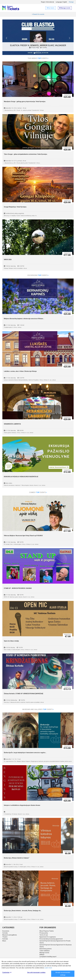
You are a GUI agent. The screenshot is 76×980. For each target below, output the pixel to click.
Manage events (44, 953)
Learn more (48, 968)
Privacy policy (44, 933)
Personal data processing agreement (51, 939)
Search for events (38, 14)
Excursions (6, 931)
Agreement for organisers (48, 937)
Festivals (5, 939)
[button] (6, 39)
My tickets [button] (51, 8)
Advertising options (46, 949)
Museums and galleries (10, 935)
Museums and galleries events (38, 709)
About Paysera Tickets (47, 931)
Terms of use (44, 935)
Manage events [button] (65, 8)
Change (71, 2)
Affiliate (42, 955)
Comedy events (38, 492)
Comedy (5, 933)
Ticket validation (45, 951)
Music (4, 941)
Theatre (5, 937)
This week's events (38, 58)
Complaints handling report (48, 957)
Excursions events (38, 275)
